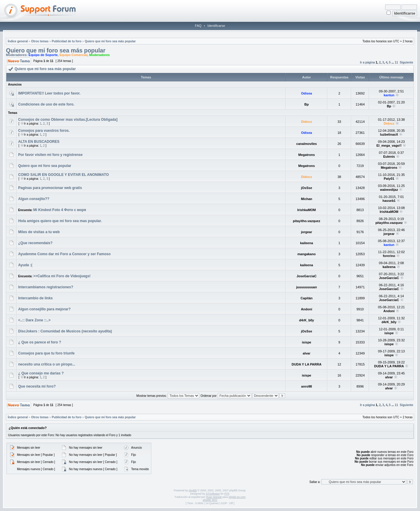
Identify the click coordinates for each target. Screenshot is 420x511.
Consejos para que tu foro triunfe (46, 353)
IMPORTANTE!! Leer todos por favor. (49, 93)
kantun (389, 95)
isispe (389, 333)
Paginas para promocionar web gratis (50, 188)
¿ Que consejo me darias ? (41, 373)
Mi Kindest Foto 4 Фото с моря (60, 210)
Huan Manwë (214, 497)
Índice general (18, 41)
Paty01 (389, 179)
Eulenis (389, 157)
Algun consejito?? (34, 199)
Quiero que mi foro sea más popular (110, 41)
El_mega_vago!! (389, 145)
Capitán (307, 298)
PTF (227, 494)
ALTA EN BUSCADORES (39, 142)
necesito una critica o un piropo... (47, 364)
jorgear (306, 232)
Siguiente (406, 62)
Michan (307, 199)
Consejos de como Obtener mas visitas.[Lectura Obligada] (68, 120)
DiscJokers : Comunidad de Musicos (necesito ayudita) (65, 331)
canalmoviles (307, 144)
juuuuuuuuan (307, 287)
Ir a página (368, 62)
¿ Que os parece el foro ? (40, 342)
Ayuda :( (25, 265)
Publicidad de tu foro (67, 41)
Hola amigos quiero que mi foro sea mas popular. (60, 221)
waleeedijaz (389, 190)
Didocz (307, 122)
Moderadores (99, 55)
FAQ (198, 26)
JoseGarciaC (306, 276)
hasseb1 (389, 201)
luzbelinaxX (389, 134)
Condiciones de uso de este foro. (46, 104)
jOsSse (306, 188)
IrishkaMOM (307, 210)
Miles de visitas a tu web (39, 232)
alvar (307, 353)
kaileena (306, 243)
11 (396, 62)
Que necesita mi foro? (37, 386)
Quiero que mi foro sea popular (45, 166)
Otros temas (40, 41)
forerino (389, 256)
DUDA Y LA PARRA (307, 364)
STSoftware (213, 494)
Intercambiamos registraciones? (46, 287)
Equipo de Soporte (43, 55)
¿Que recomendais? (35, 243)
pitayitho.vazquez (307, 221)
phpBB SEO (210, 500)
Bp (307, 104)
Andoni (307, 309)
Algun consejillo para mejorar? (44, 309)
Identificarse (216, 26)
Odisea (307, 93)
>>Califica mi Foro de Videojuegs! (62, 276)
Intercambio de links (35, 298)
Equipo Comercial (74, 55)
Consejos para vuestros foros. (44, 131)
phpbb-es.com (237, 497)
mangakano (307, 254)
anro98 (307, 386)
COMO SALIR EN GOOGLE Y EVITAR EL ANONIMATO (63, 175)
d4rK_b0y (307, 320)
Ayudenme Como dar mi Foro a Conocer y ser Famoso (64, 254)
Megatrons (307, 155)
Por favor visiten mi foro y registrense (50, 155)
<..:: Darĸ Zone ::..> (34, 320)
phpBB (193, 490)
